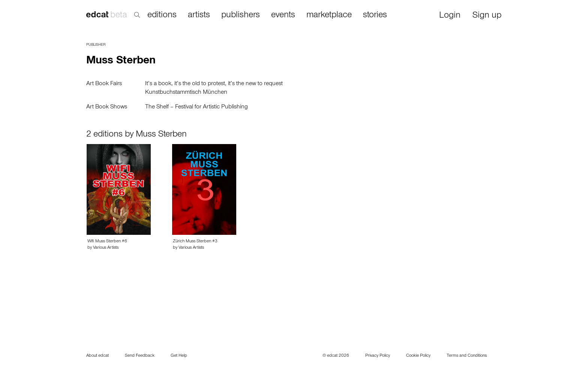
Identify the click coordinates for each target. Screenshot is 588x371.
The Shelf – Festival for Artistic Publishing (196, 107)
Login (450, 16)
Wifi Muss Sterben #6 (107, 242)
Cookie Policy (418, 356)
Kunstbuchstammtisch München (186, 93)
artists (199, 15)
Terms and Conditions (467, 356)
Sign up (487, 16)
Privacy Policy (378, 356)
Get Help (179, 356)
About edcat (97, 356)
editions (162, 15)
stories (375, 15)
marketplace (329, 15)
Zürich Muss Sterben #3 (195, 242)
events (283, 15)
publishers (241, 15)
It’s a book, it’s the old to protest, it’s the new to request (214, 84)
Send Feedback (140, 356)
